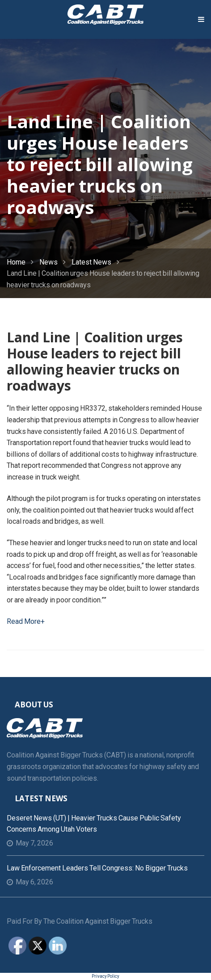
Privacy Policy (105, 976)
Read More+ (26, 621)
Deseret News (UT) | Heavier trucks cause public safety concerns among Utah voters (94, 824)
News (49, 262)
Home (16, 262)
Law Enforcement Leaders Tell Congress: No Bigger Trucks (97, 868)
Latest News (91, 262)
